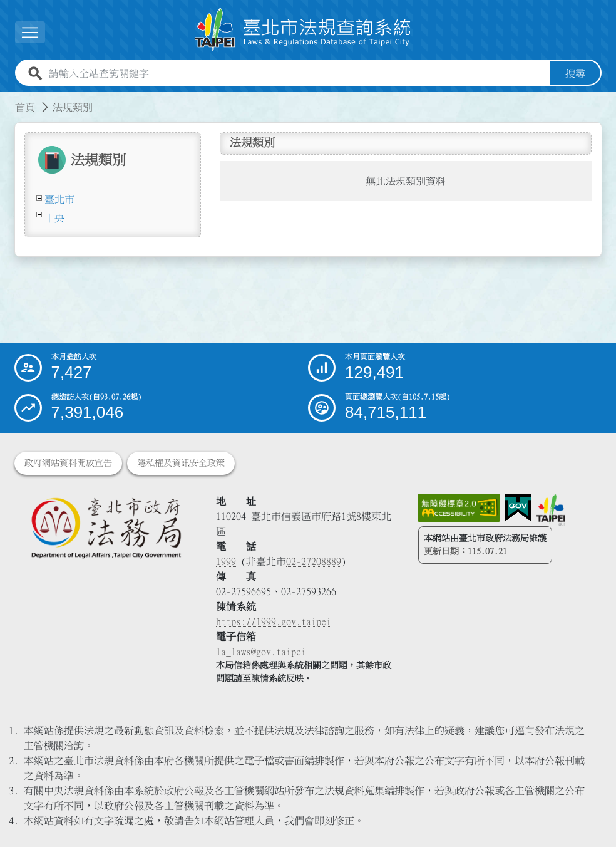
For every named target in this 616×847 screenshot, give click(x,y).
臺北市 (59, 199)
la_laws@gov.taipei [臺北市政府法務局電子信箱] (261, 652)
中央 (54, 218)
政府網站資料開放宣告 (68, 463)
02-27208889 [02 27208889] (314, 561)
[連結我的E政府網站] (518, 508)
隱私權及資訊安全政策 (181, 463)
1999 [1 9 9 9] (226, 561)
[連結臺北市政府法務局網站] (106, 527)
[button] (30, 32)
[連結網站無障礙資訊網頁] (459, 508)
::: (8, 100)
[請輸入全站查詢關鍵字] (297, 73)
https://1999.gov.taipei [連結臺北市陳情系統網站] (274, 621)
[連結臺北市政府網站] (551, 510)
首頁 (25, 107)
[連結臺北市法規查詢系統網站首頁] (303, 30)
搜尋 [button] (575, 73)
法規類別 (73, 107)
